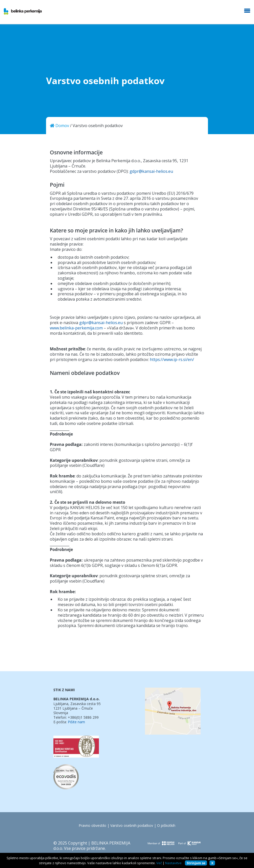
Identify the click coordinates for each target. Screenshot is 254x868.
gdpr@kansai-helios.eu (151, 171)
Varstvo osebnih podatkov (132, 826)
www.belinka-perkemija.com (76, 328)
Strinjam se (196, 863)
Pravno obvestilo (92, 826)
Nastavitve (173, 863)
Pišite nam (76, 722)
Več (159, 863)
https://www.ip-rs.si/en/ (172, 360)
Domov (59, 126)
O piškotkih (166, 826)
